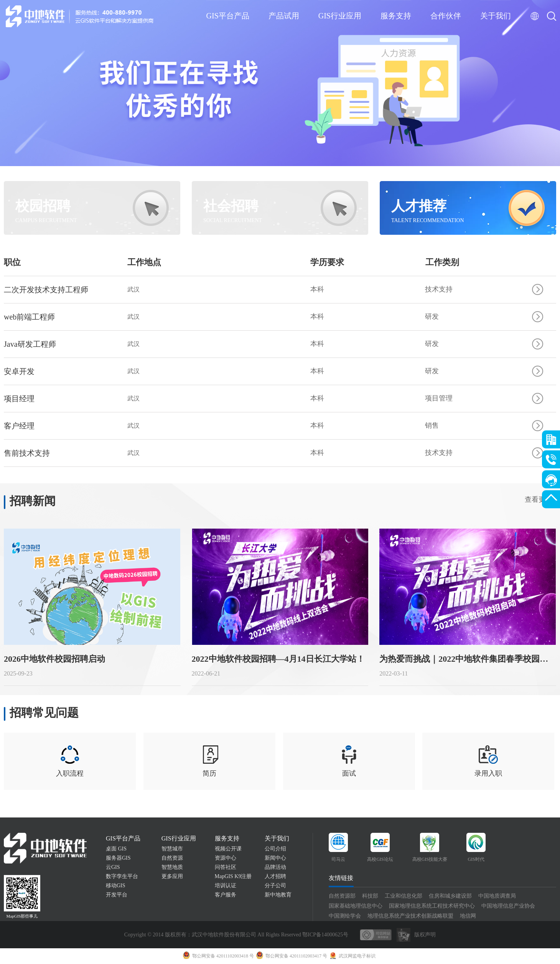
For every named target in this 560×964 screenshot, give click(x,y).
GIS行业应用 (340, 16)
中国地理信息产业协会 (508, 906)
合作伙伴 (446, 16)
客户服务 (226, 895)
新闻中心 (275, 858)
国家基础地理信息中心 (356, 906)
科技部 (370, 896)
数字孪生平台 (122, 877)
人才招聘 (275, 877)
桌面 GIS (116, 849)
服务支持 (396, 16)
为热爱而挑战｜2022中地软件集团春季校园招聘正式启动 (468, 659)
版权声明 (425, 935)
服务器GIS (118, 858)
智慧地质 (172, 868)
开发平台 (117, 895)
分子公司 (275, 886)
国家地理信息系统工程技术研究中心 (432, 906)
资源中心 (226, 858)
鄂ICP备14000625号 (325, 935)
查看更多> (540, 499)
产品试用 (284, 16)
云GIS (113, 868)
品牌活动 (275, 868)
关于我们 (496, 16)
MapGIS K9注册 (233, 877)
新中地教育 (278, 895)
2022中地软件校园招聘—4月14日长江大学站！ (278, 659)
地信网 (468, 916)
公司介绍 (275, 849)
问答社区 (226, 868)
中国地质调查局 (497, 896)
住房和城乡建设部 (450, 896)
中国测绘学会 (345, 916)
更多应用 (172, 877)
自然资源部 (342, 896)
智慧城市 (172, 849)
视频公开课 (228, 849)
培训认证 (226, 886)
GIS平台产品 (228, 16)
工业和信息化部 (404, 896)
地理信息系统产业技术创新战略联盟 (410, 916)
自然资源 (172, 858)
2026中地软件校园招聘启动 (54, 659)
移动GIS (116, 886)
